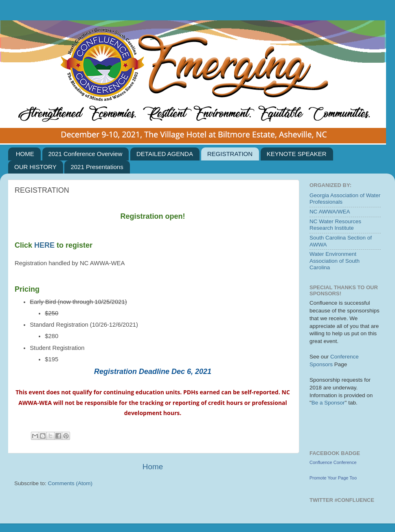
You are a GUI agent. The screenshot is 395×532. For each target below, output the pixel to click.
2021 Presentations (97, 167)
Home (153, 467)
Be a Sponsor (328, 403)
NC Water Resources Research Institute (335, 225)
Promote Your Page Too (333, 478)
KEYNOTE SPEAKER (297, 154)
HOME (25, 154)
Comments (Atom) (70, 483)
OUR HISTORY (35, 167)
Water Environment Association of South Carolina (335, 261)
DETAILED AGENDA (165, 154)
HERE (45, 245)
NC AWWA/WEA (330, 212)
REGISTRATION (230, 154)
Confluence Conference (333, 462)
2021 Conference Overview (86, 154)
